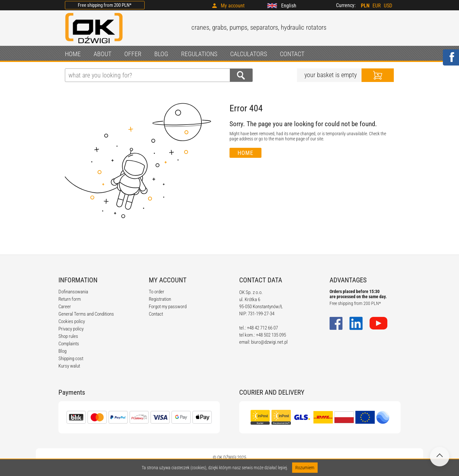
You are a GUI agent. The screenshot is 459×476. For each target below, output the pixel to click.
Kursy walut (69, 366)
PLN (365, 6)
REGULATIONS (199, 54)
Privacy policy (71, 329)
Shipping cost (71, 359)
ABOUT (102, 54)
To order (157, 292)
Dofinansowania (73, 292)
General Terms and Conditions (86, 314)
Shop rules (68, 336)
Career (65, 307)
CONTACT (292, 54)
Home (245, 153)
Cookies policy (72, 321)
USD (388, 6)
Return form (70, 299)
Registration (160, 299)
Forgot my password (168, 307)
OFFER (133, 54)
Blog (62, 351)
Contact (156, 314)
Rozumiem (305, 468)
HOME (73, 54)
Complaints (69, 344)
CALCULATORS (249, 54)
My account (233, 6)
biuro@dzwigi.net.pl (269, 342)
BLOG (161, 54)
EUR (377, 6)
